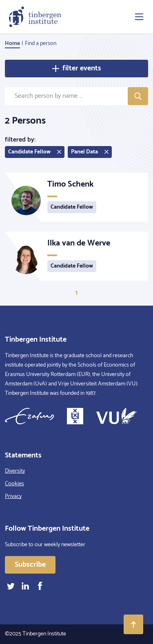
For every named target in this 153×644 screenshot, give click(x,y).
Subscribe (30, 565)
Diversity (15, 471)
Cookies (14, 484)
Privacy (13, 497)
